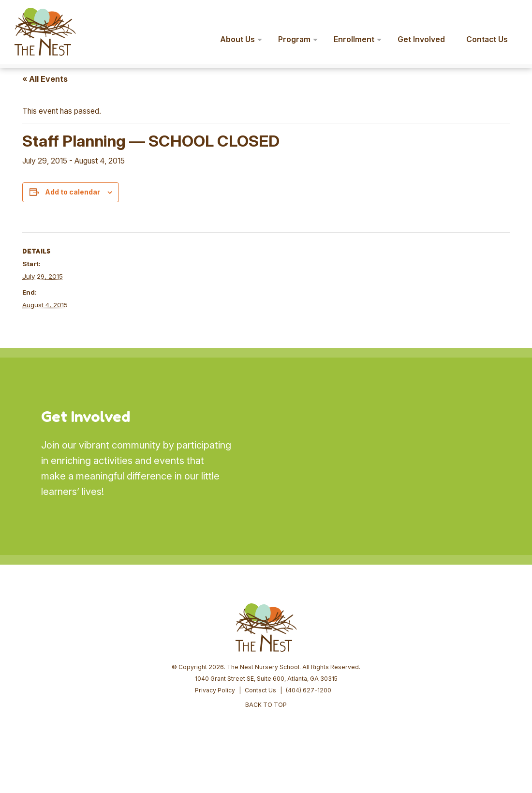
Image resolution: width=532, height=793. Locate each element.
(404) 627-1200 (309, 690)
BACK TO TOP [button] (266, 705)
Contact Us (260, 690)
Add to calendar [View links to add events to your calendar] (73, 192)
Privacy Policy (215, 690)
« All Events (45, 79)
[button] (511, 14)
